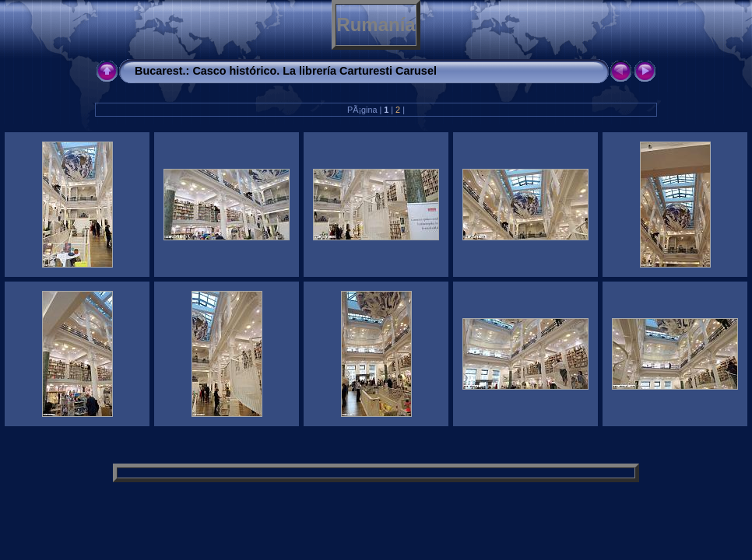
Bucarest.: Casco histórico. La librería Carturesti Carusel (286, 71)
